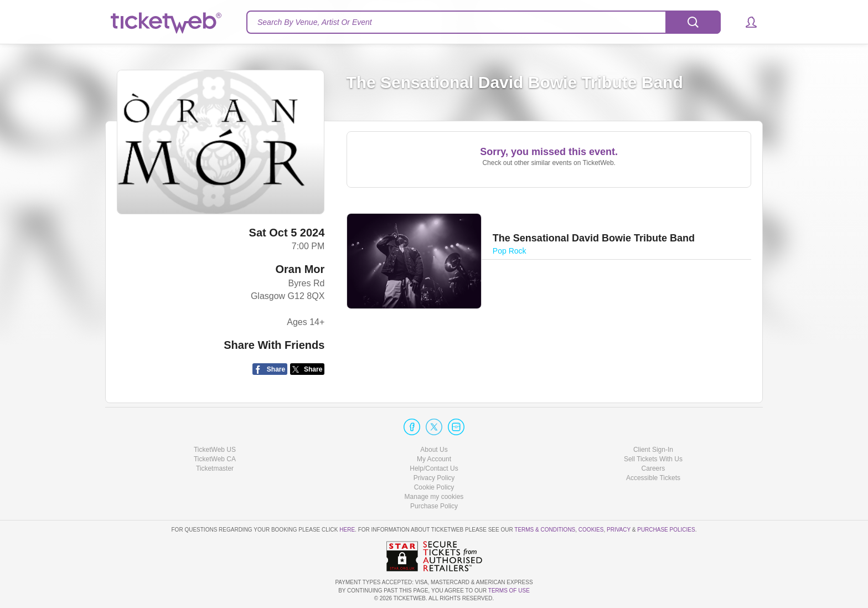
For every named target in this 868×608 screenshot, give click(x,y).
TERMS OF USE (509, 591)
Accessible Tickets (653, 478)
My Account (434, 459)
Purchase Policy (434, 506)
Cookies (591, 530)
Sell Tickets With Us (653, 459)
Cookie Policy (434, 487)
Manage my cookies (434, 497)
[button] (746, 22)
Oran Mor (300, 269)
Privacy (619, 530)
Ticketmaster (215, 468)
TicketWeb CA (215, 459)
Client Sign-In (653, 450)
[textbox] (484, 22)
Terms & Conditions (545, 530)
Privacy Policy (434, 478)
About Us (434, 450)
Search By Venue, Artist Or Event (315, 22)
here (347, 530)
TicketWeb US (215, 450)
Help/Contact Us (434, 468)
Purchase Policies (666, 530)
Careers (653, 468)
